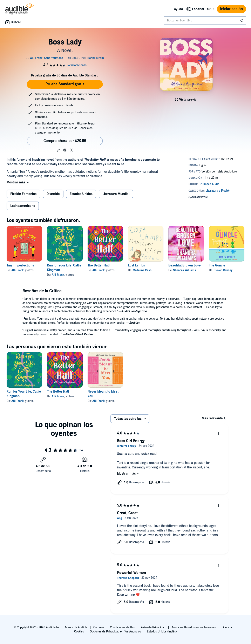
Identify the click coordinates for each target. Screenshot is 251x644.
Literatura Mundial (116, 194)
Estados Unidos (81, 194)
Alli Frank (18, 270)
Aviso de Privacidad (153, 627)
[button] (58, 150)
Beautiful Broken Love (185, 265)
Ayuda (178, 9)
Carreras (99, 627)
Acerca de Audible (76, 627)
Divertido (53, 194)
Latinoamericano (23, 206)
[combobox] (205, 21)
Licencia (227, 627)
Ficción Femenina (23, 194)
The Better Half (99, 265)
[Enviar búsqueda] (242, 21)
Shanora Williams (185, 270)
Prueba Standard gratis (65, 84)
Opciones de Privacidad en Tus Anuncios (115, 632)
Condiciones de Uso (123, 627)
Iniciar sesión (231, 9)
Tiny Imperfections (20, 265)
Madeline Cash (142, 270)
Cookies (79, 632)
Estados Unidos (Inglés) (162, 632)
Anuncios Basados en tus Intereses (194, 627)
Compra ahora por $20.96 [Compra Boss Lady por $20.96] (65, 141)
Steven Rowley (223, 270)
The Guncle (217, 265)
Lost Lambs (136, 265)
